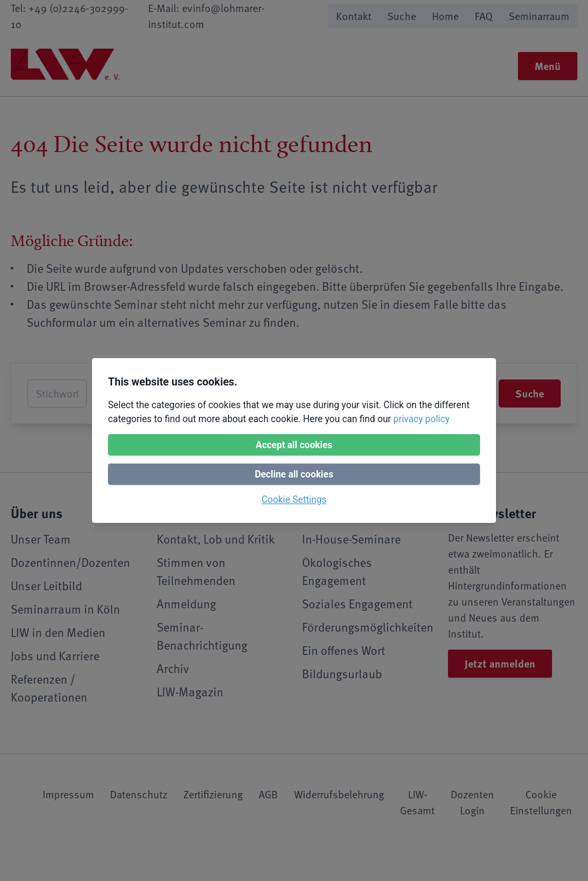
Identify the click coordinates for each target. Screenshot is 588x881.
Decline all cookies (294, 474)
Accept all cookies (294, 445)
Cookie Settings (294, 500)
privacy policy (421, 419)
